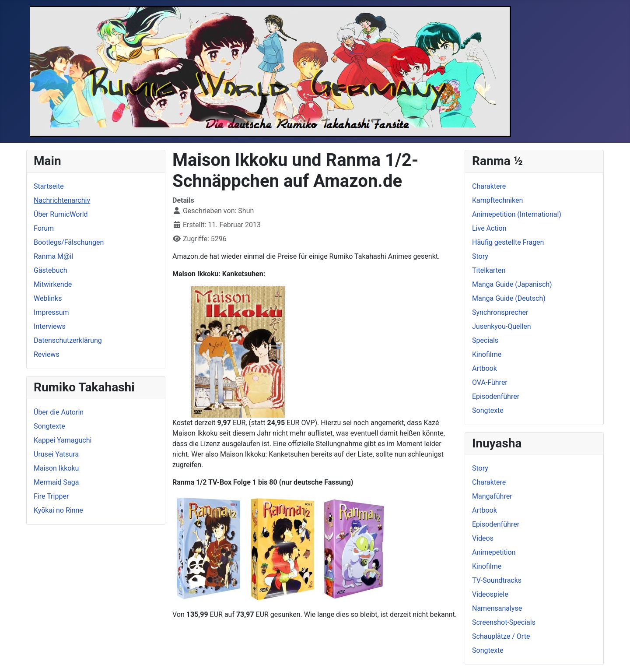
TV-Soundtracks (497, 580)
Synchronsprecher (500, 312)
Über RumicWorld (61, 214)
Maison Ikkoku (56, 468)
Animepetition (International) (517, 214)
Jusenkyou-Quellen (502, 326)
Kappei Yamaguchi (63, 440)
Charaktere (489, 186)
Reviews (47, 354)
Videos (483, 538)
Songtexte (49, 426)
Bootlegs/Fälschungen (69, 242)
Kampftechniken (497, 200)
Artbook (485, 368)
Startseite (49, 186)
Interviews (50, 326)
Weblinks (48, 298)
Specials (485, 340)
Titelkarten (489, 270)
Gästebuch (51, 270)
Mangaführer (492, 496)
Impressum (51, 312)
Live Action (489, 228)
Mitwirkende (53, 284)
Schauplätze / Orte (501, 636)
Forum (44, 228)
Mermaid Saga (56, 482)
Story (480, 256)
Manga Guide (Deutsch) (509, 298)
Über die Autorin (59, 412)
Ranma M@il (53, 256)
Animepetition (494, 552)
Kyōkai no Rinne (58, 510)
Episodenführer (496, 396)
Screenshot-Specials (504, 622)
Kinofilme (487, 354)
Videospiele (490, 594)
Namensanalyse (497, 608)
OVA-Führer (490, 382)
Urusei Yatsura (56, 454)
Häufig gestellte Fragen (508, 242)
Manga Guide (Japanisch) (512, 284)
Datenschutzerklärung (68, 340)
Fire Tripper (51, 496)
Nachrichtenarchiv (62, 200)
